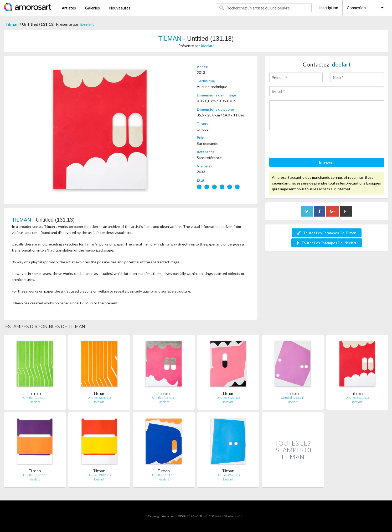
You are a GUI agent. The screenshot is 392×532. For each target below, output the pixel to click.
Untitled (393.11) (35, 475)
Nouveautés (120, 8)
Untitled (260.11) (228, 475)
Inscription (329, 8)
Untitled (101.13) (164, 475)
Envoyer (327, 162)
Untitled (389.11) (99, 475)
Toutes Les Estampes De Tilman (327, 233)
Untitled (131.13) (357, 398)
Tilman (12, 24)
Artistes (69, 8)
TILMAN (170, 39)
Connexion (356, 8)
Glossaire (230, 516)
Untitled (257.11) (35, 398)
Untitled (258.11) (99, 398)
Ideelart (87, 24)
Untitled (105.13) (228, 398)
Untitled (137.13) (164, 398)
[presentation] (309, 145)
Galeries (92, 8)
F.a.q (241, 516)
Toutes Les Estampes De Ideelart (327, 243)
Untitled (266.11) (293, 398)
